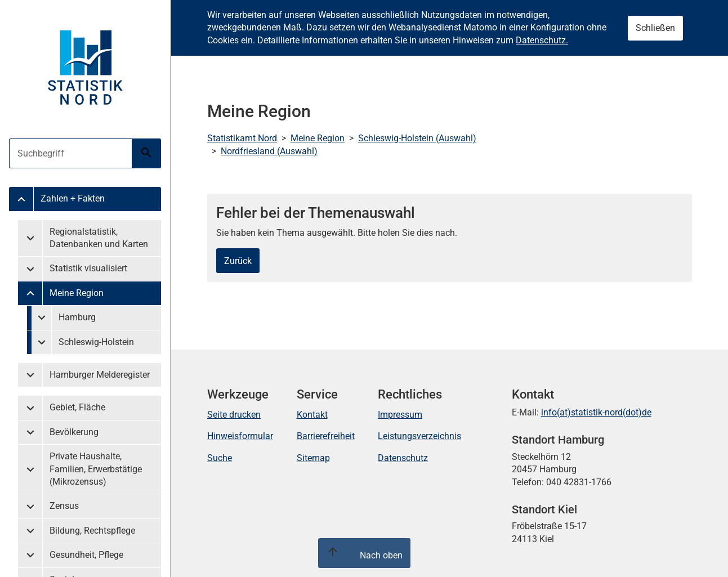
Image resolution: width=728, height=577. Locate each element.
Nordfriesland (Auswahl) (269, 151)
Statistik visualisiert (88, 268)
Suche (220, 458)
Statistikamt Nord (242, 138)
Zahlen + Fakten (73, 198)
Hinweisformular (240, 436)
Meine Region (77, 293)
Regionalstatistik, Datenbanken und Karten (99, 238)
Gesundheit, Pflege (86, 555)
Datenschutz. (542, 40)
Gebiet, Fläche (77, 407)
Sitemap (313, 458)
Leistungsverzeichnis (419, 436)
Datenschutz (403, 458)
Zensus (64, 506)
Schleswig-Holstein (96, 342)
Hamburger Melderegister (100, 375)
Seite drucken (234, 415)
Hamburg (77, 317)
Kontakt (312, 415)
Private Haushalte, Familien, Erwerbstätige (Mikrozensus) (96, 469)
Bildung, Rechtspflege (92, 531)
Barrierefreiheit (326, 436)
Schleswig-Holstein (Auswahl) (417, 138)
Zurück (238, 261)
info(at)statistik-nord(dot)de (596, 412)
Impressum (400, 415)
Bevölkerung (74, 432)
